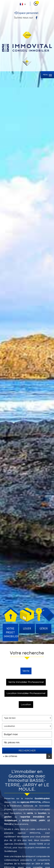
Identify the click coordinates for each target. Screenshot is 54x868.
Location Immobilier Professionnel (26, 693)
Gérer (44, 628)
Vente (26, 671)
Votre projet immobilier (11, 632)
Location (26, 705)
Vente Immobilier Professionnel (26, 682)
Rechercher (27, 751)
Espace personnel (28, 13)
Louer (27, 628)
